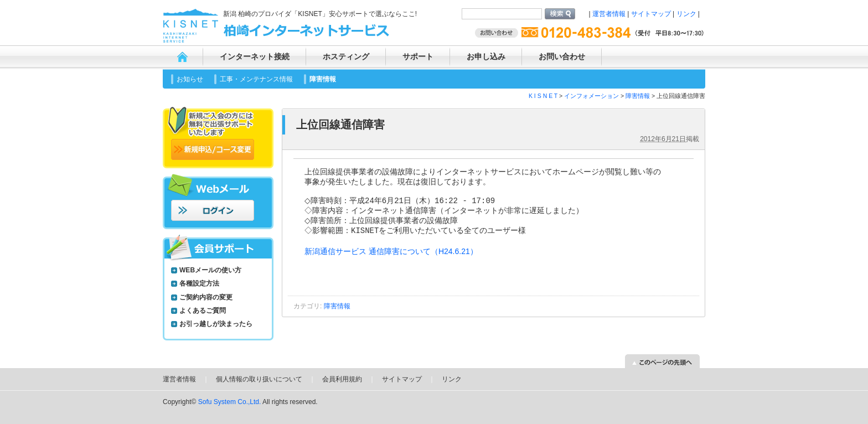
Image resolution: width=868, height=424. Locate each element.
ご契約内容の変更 (206, 297)
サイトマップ (651, 14)
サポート (418, 56)
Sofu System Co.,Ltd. (230, 402)
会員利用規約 (342, 379)
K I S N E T (543, 96)
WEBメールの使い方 (210, 270)
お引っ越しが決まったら (216, 324)
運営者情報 (609, 14)
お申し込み (486, 56)
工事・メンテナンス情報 (256, 79)
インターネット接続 (255, 56)
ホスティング (346, 56)
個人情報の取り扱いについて (259, 379)
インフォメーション (591, 96)
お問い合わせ (562, 56)
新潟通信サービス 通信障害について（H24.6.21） (391, 260)
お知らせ (190, 79)
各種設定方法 (199, 283)
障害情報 (323, 79)
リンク (686, 14)
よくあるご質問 (203, 311)
